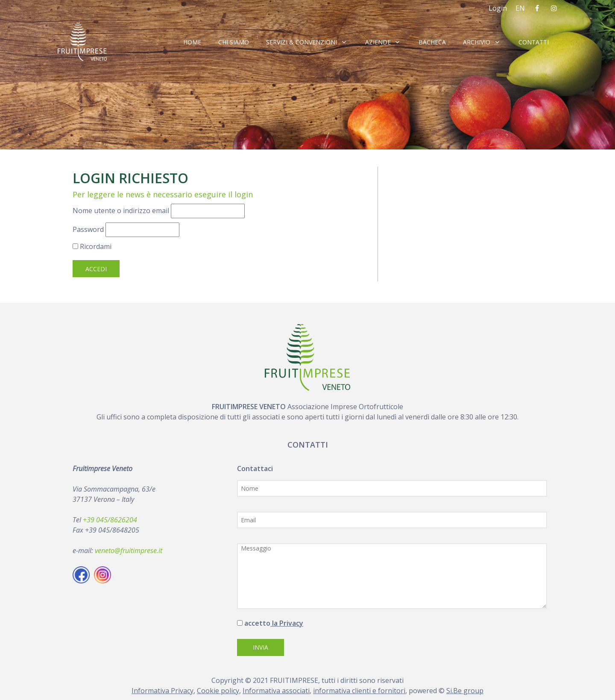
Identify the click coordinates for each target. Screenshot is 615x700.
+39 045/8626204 (110, 520)
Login (498, 8)
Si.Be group (465, 691)
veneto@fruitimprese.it (129, 551)
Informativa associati (276, 691)
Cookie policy (218, 691)
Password (88, 229)
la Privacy (287, 623)
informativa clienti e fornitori (359, 691)
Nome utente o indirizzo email (121, 211)
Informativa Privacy (163, 691)
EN (520, 8)
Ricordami (92, 246)
